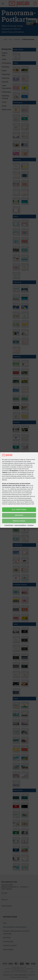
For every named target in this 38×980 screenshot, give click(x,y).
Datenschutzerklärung (20, 525)
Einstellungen (19, 521)
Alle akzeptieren (19, 510)
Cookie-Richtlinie (9, 525)
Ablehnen (19, 515)
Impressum (31, 525)
